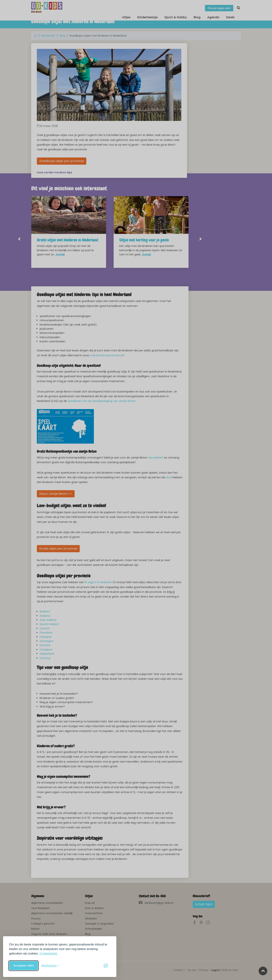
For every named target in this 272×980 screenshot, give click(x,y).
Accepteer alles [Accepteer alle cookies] (24, 966)
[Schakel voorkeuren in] (50, 966)
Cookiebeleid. (49, 954)
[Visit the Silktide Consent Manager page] (106, 966)
